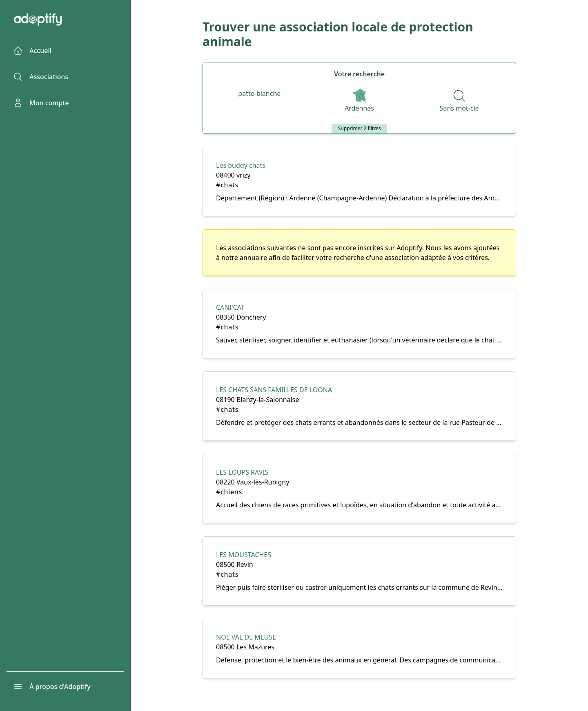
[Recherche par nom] (459, 101)
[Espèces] (259, 94)
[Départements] (359, 101)
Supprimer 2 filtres (360, 128)
